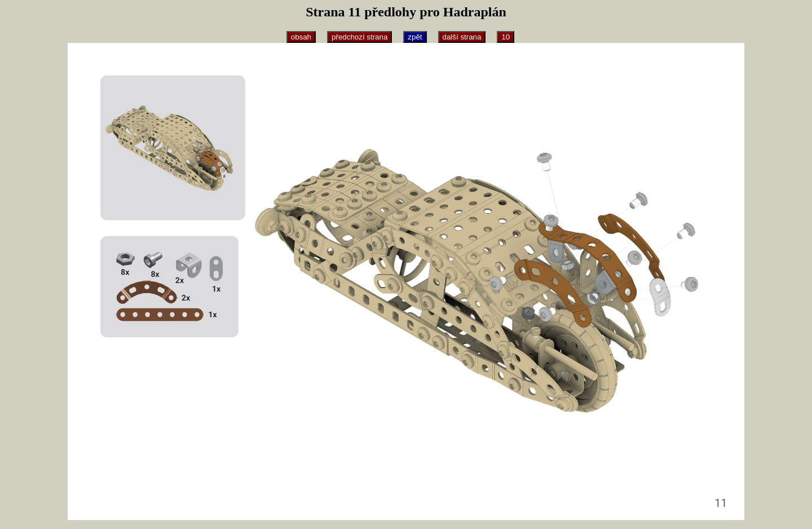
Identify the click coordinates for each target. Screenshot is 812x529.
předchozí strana (359, 37)
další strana (462, 37)
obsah (301, 37)
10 (506, 37)
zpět (415, 37)
